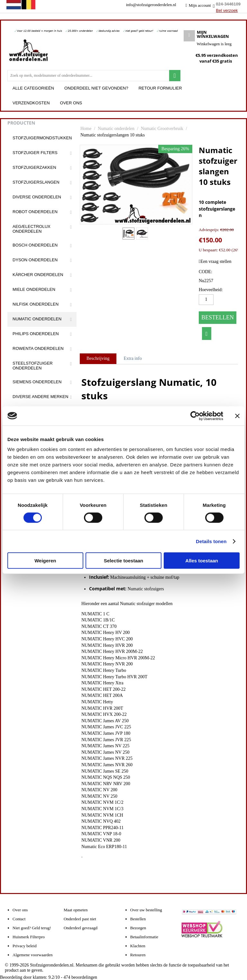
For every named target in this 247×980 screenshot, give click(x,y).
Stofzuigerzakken (34, 167)
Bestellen (218, 317)
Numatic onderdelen (37, 319)
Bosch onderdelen (35, 245)
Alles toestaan (202, 561)
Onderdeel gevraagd (81, 928)
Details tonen (211, 541)
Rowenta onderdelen (38, 348)
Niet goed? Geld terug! (32, 928)
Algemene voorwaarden (33, 955)
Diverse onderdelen (37, 197)
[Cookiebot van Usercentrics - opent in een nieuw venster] (195, 416)
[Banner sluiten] (237, 416)
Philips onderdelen (36, 334)
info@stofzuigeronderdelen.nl (151, 5)
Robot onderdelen (35, 212)
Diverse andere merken (40, 397)
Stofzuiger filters (35, 153)
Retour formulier (160, 88)
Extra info (133, 358)
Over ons (71, 103)
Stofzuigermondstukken (42, 138)
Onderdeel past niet (80, 919)
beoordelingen (81, 977)
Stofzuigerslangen (36, 182)
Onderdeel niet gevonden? (96, 88)
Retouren (138, 955)
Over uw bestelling (146, 910)
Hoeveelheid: (211, 290)
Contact (19, 919)
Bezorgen (138, 928)
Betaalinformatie (144, 937)
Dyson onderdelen (35, 260)
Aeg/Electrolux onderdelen (32, 229)
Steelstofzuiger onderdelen (33, 366)
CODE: (206, 272)
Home (86, 129)
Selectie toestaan (124, 561)
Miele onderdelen (34, 289)
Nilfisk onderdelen (36, 304)
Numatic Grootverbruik (162, 129)
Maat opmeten (76, 910)
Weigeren (45, 561)
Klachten (138, 946)
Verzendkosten (31, 103)
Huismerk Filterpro (29, 937)
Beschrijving (98, 358)
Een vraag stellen (215, 261)
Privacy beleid (25, 946)
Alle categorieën (33, 88)
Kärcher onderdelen (38, 275)
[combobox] (88, 76)
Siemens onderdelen (37, 382)
